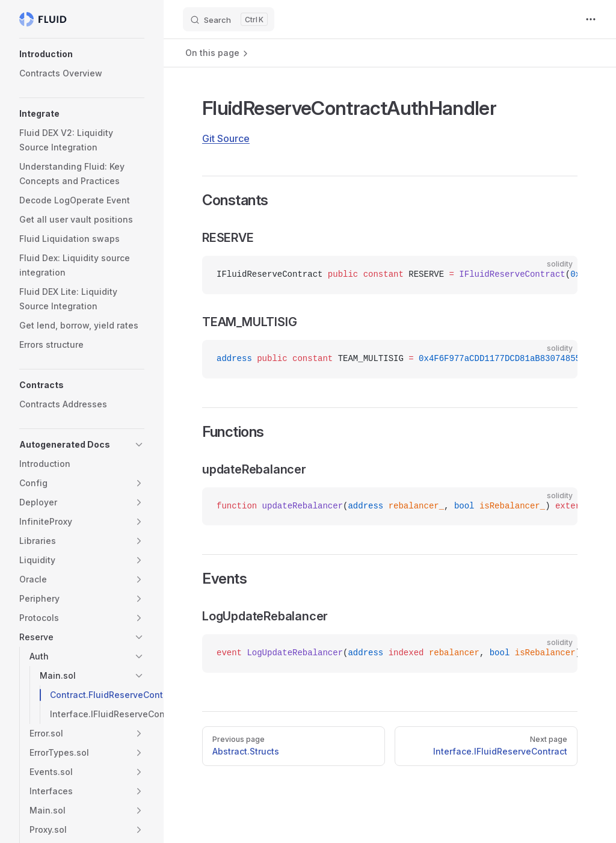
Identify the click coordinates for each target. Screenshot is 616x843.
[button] (82, 54)
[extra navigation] (591, 19)
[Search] (229, 19)
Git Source (226, 138)
